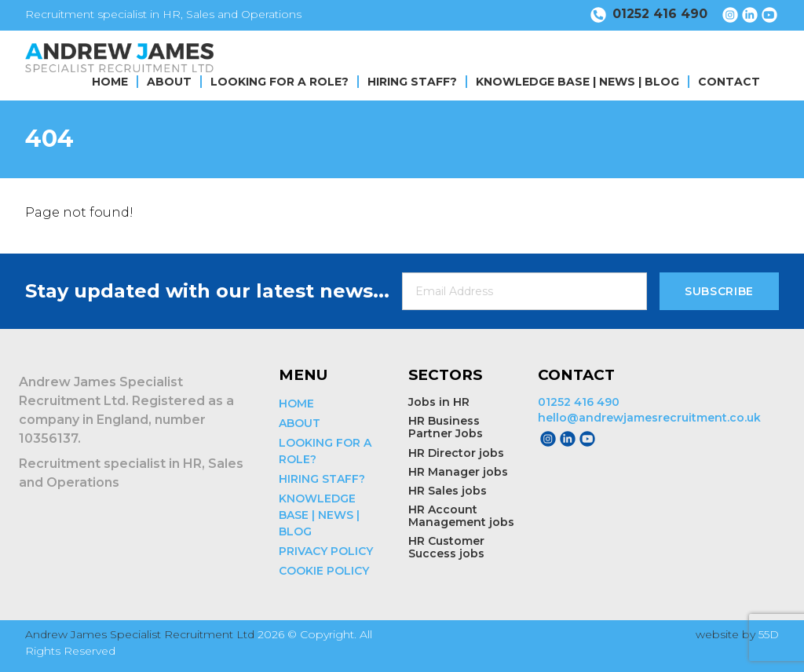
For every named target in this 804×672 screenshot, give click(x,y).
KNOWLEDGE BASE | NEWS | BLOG (577, 82)
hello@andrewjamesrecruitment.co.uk (649, 418)
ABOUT (169, 82)
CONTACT (729, 82)
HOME (110, 82)
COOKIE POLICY (324, 571)
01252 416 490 (579, 402)
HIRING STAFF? (412, 82)
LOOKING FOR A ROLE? (280, 82)
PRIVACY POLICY (326, 551)
